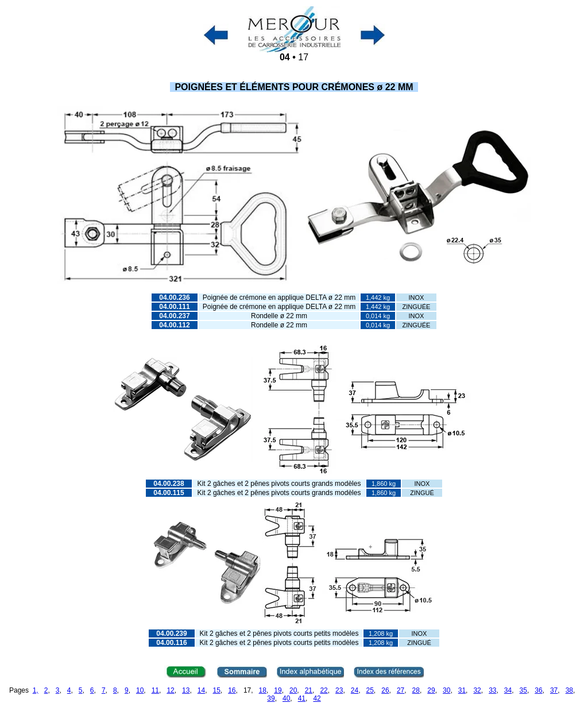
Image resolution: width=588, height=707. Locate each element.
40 (286, 698)
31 (462, 690)
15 (216, 690)
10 (140, 690)
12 (170, 690)
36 (538, 690)
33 (492, 690)
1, (36, 690)
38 (569, 690)
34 (508, 690)
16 (232, 690)
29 (431, 690)
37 (554, 690)
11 (155, 690)
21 (309, 690)
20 (293, 690)
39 (271, 698)
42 (317, 698)
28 (416, 690)
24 (355, 690)
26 (385, 690)
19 (278, 690)
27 (401, 690)
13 (186, 690)
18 (263, 690)
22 (324, 690)
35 (523, 690)
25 (370, 690)
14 (201, 690)
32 (477, 690)
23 (339, 690)
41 (302, 698)
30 (446, 690)
